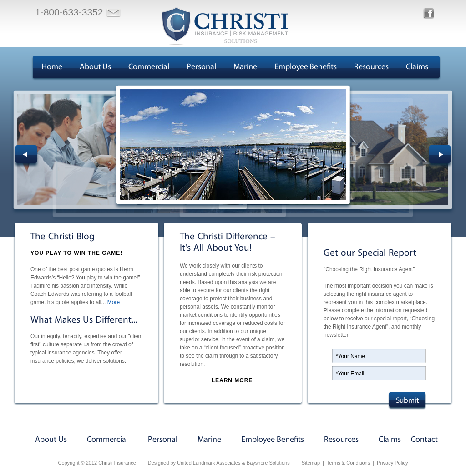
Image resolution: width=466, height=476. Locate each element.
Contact (424, 440)
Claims (417, 67)
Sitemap (311, 463)
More (114, 302)
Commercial (149, 67)
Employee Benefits (306, 67)
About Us (95, 67)
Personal (201, 67)
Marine (245, 67)
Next (440, 157)
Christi (225, 26)
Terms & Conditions (348, 463)
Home (52, 67)
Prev (26, 157)
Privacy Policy (392, 463)
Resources (371, 67)
